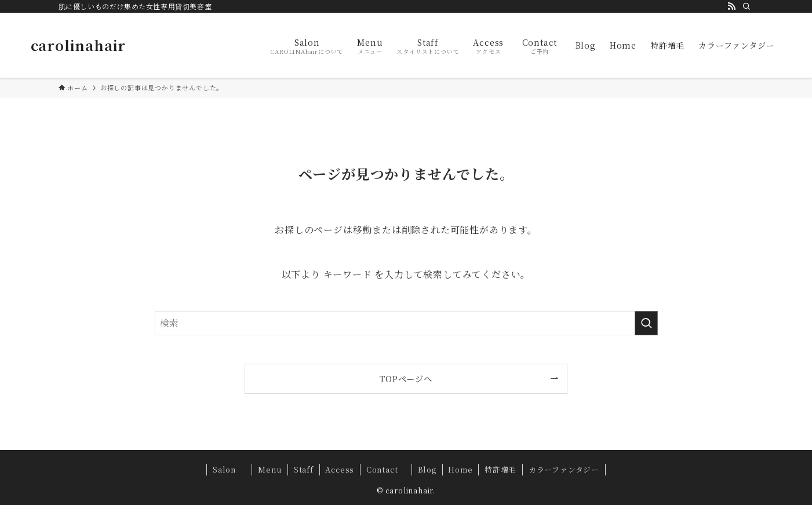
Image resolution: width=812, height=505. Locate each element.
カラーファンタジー (564, 469)
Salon (230, 469)
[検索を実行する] (646, 323)
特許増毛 (500, 469)
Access (340, 469)
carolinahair (79, 45)
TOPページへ (406, 378)
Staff (304, 469)
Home (460, 469)
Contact (386, 469)
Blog (427, 469)
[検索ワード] (406, 323)
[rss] (731, 6)
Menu (270, 469)
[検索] (747, 6)
